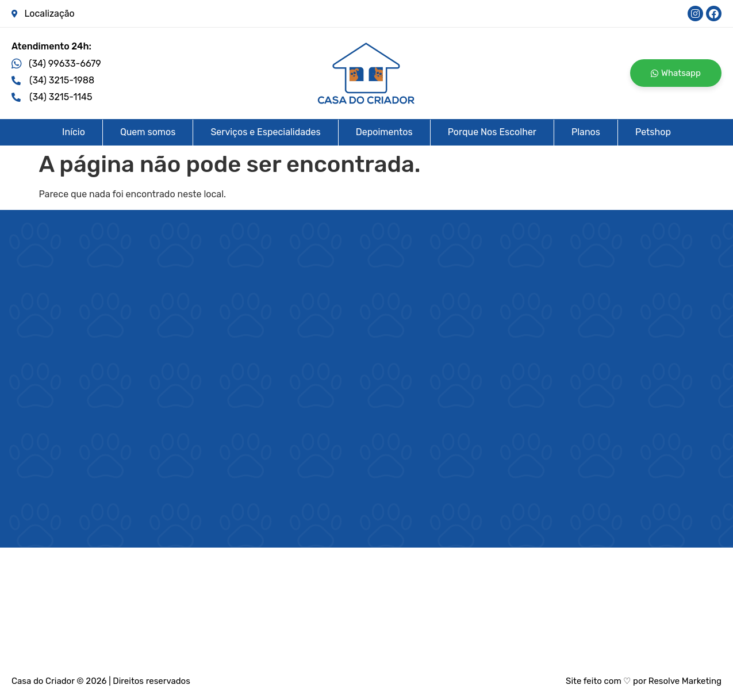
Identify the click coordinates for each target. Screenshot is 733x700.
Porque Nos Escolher (492, 132)
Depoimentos (384, 132)
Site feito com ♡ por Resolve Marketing (644, 681)
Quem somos (148, 132)
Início (74, 132)
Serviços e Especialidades (265, 132)
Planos (586, 132)
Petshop (653, 132)
